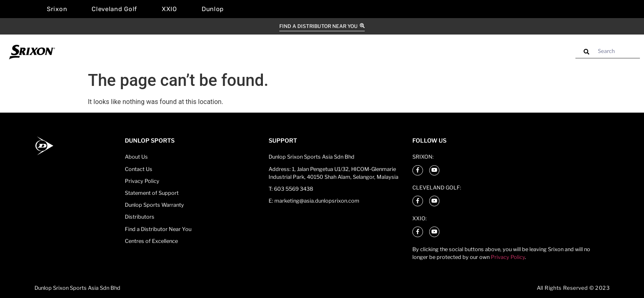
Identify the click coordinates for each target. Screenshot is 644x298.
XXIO (169, 9)
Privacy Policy (508, 257)
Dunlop (213, 9)
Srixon (57, 9)
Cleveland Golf (114, 9)
